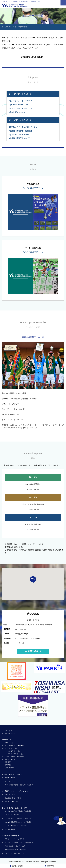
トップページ (7, 27)
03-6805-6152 (21, 629)
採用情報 (50, 866)
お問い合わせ (17, 866)
